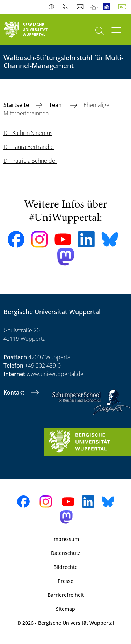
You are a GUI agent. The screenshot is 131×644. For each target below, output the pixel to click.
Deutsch (124, 7)
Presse (65, 581)
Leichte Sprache (108, 7)
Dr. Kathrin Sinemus (28, 133)
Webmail (81, 7)
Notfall (94, 7)
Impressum (66, 539)
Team (57, 105)
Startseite (17, 105)
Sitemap (65, 609)
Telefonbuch (67, 7)
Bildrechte (65, 567)
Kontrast (53, 7)
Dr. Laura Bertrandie (29, 147)
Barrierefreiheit (66, 595)
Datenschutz (66, 553)
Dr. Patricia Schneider (30, 161)
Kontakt (15, 392)
